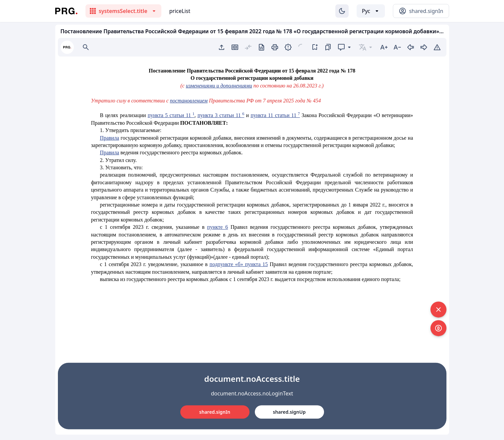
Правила (109, 138)
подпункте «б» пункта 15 (239, 264)
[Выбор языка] (371, 11)
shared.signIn (215, 412)
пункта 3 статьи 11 (221, 115)
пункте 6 (218, 227)
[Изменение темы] (342, 11)
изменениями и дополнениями (219, 86)
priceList (180, 11)
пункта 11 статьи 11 (275, 115)
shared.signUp (289, 412)
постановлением (189, 101)
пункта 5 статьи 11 (171, 115)
